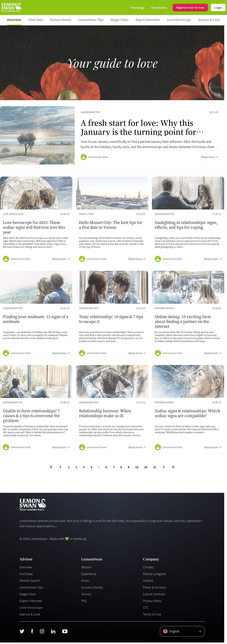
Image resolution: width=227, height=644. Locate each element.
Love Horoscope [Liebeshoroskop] (31, 609)
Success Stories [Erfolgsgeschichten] (92, 589)
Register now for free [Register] (190, 7)
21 (155, 469)
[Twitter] (22, 633)
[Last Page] (173, 469)
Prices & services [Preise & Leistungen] (154, 589)
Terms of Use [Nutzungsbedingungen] (152, 616)
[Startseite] (11, 7)
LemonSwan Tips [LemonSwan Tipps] (31, 589)
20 (146, 469)
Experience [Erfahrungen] (89, 575)
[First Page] (51, 469)
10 (137, 469)
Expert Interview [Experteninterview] (31, 602)
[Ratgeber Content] (112, 136)
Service (86, 596)
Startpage (137, 7)
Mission (86, 569)
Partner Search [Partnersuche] (30, 582)
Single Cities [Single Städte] (28, 596)
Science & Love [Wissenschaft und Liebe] (30, 616)
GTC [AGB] (146, 609)
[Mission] (159, 7)
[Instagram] (42, 633)
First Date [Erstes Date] (26, 575)
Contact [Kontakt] (148, 569)
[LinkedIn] (53, 633)
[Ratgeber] (14, 20)
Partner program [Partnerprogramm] (154, 575)
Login (218, 7)
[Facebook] (32, 633)
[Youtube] (65, 633)
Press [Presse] (85, 582)
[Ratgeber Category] (36, 20)
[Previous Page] (60, 469)
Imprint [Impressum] (148, 582)
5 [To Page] (99, 469)
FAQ (84, 602)
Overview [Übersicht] (26, 569)
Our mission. (159, 7)
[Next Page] (164, 469)
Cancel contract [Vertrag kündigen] (154, 596)
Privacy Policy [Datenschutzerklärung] (152, 602)
